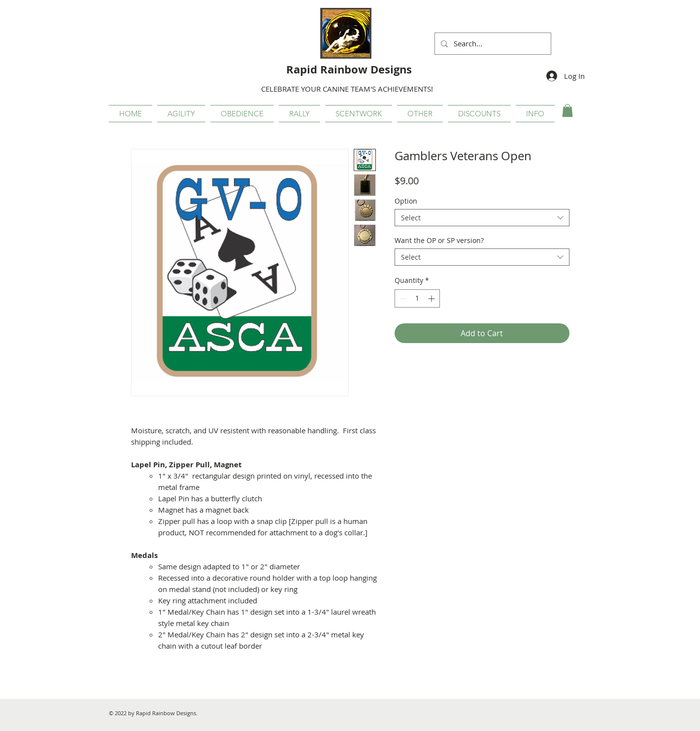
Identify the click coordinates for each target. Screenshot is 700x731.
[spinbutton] (417, 298)
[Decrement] (402, 298)
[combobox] (482, 218)
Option (406, 201)
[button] (181, 114)
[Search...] (492, 44)
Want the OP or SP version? (439, 240)
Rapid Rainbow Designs (349, 69)
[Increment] (432, 298)
